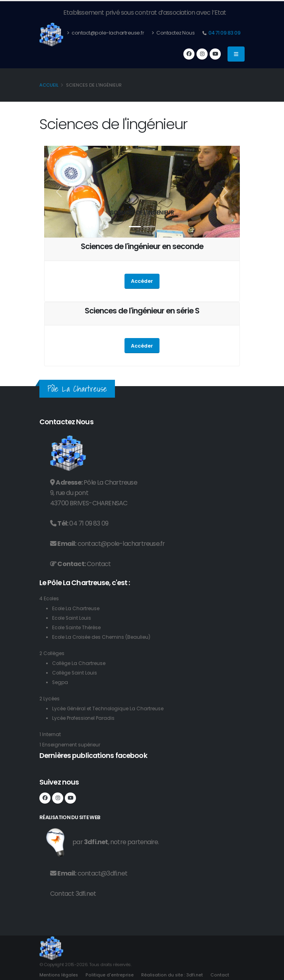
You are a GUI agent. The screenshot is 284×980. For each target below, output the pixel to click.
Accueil (49, 85)
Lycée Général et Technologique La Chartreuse (113, 708)
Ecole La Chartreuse (78, 608)
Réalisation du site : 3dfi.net (174, 975)
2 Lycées (51, 699)
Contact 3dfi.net (73, 894)
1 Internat (51, 734)
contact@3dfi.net (102, 873)
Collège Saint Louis (76, 673)
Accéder (142, 281)
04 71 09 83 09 (224, 33)
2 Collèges (53, 653)
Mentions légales (59, 975)
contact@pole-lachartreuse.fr (105, 33)
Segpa (61, 682)
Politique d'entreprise (111, 975)
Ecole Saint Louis (73, 618)
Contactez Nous (173, 33)
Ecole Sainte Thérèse (79, 627)
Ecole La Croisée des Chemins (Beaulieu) (105, 637)
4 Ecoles (50, 598)
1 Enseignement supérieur (72, 745)
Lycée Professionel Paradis (87, 718)
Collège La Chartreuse (81, 663)
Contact (99, 564)
